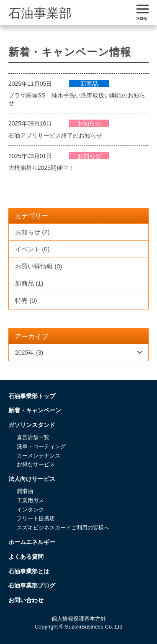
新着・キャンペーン (35, 410)
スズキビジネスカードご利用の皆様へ (63, 528)
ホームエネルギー (32, 542)
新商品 (89, 84)
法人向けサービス (32, 479)
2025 (29, 353)
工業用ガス (30, 500)
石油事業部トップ (32, 396)
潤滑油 (25, 491)
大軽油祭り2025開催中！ (41, 168)
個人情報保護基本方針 (79, 619)
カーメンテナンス (39, 456)
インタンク (30, 510)
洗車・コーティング (41, 446)
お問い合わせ (26, 600)
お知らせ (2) (32, 232)
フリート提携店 (36, 518)
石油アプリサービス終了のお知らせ (55, 135)
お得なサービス (36, 464)
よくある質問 (26, 557)
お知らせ (89, 123)
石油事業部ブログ (32, 585)
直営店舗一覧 (33, 437)
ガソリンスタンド (32, 425)
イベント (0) (32, 249)
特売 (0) (26, 300)
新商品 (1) (29, 283)
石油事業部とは (29, 571)
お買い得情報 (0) (39, 266)
